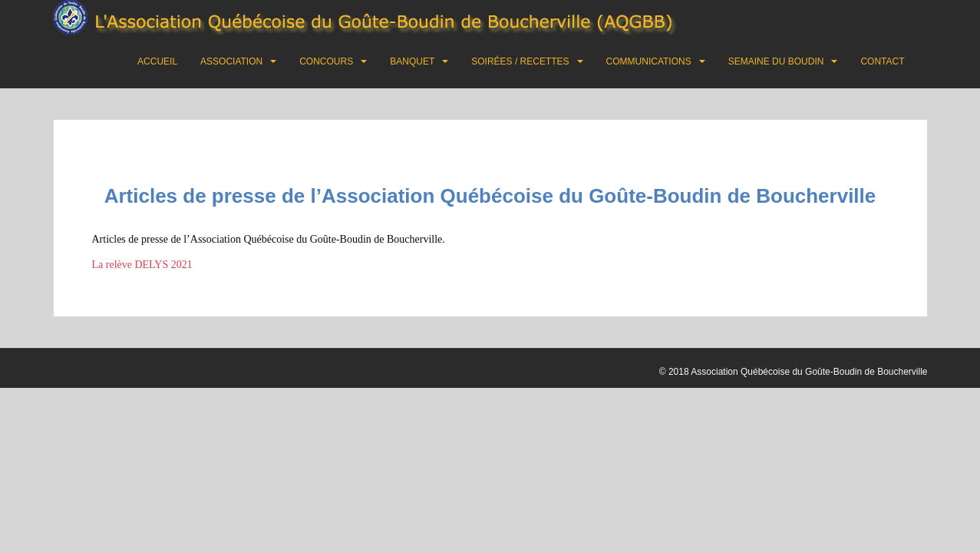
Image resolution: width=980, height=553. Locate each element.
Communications (649, 61)
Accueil (157, 61)
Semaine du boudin (776, 61)
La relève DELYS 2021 (142, 265)
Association (231, 61)
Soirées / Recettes (520, 61)
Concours (326, 61)
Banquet (412, 61)
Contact (882, 61)
